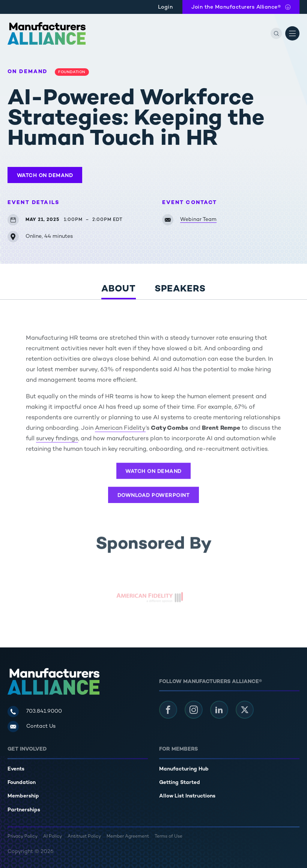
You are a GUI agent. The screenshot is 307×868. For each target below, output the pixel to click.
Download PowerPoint (154, 498)
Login (166, 7)
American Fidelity (120, 431)
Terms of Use (169, 837)
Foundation (22, 783)
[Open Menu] (292, 33)
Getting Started (180, 783)
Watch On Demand (45, 176)
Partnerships (24, 810)
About (119, 290)
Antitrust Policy (84, 837)
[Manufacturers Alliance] (47, 33)
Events (16, 769)
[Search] (276, 33)
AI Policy (53, 837)
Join (236, 7)
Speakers (180, 290)
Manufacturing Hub (184, 769)
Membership (23, 796)
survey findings (57, 442)
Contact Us (41, 726)
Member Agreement (128, 837)
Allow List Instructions (187, 796)
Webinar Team (198, 220)
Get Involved (27, 749)
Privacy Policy (23, 837)
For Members (178, 749)
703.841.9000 (44, 711)
